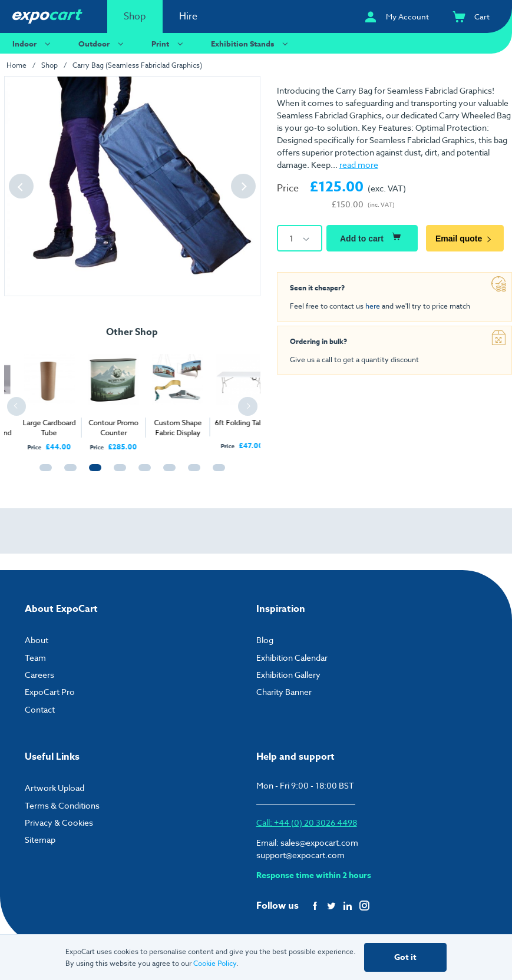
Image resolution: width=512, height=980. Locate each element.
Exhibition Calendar (292, 658)
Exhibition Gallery (288, 675)
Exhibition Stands (251, 43)
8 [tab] (216, 473)
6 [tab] (167, 473)
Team (35, 658)
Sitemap (40, 840)
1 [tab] (43, 473)
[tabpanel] (95, 398)
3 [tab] (93, 473)
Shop (135, 16)
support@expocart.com (300, 855)
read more (359, 165)
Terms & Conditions (62, 805)
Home (16, 65)
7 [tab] (191, 473)
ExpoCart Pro (50, 692)
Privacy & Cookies (59, 822)
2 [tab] (68, 473)
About (37, 640)
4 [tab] (117, 473)
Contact (40, 709)
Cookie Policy (215, 963)
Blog (265, 640)
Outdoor (103, 43)
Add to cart (372, 237)
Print (169, 43)
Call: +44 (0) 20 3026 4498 (307, 822)
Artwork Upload (54, 788)
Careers (39, 675)
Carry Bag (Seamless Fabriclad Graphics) (137, 65)
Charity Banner (284, 692)
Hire (188, 16)
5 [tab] (142, 473)
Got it (405, 957)
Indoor (33, 43)
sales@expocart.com (319, 842)
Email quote (465, 239)
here (373, 306)
